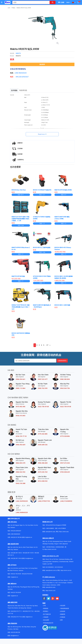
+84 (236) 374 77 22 (28, 613)
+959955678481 (60, 549)
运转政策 (62, 613)
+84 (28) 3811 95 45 (16, 560)
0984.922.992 (21, 474)
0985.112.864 (21, 390)
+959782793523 (50, 549)
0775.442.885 (43, 436)
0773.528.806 (65, 438)
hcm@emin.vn (29, 560)
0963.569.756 (65, 390)
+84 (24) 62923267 (16, 533)
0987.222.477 (43, 381)
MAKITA (18, 53)
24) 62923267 (24, 77)
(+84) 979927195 (44, 503)
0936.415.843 (21, 418)
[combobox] (30, 2)
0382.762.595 (43, 390)
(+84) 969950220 (22, 503)
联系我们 (46, 613)
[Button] (2, 2)
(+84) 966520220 (15, 536)
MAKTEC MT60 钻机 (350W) (63, 190)
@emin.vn (15, 598)
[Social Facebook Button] (44, 600)
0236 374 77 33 (21, 438)
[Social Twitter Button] (49, 600)
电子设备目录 (47, 616)
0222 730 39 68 (43, 409)
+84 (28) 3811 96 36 (16, 555)
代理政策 (62, 619)
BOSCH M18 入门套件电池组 (42, 249)
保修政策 (62, 616)
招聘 (61, 622)
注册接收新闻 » (62, 363)
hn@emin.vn (29, 539)
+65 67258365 (62, 530)
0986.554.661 (21, 381)
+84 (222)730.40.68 (27, 576)
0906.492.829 (21, 447)
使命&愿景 (46, 622)
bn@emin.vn (14, 579)
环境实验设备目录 (48, 625)
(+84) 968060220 (22, 514)
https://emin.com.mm (50, 551)
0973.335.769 (43, 474)
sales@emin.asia (50, 534)
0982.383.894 (65, 381)
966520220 (23, 73)
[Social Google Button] (53, 600)
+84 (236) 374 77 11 (16, 613)
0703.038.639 (65, 474)
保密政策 (46, 610)
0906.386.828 (43, 465)
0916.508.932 (43, 483)
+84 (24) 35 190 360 (16, 539)
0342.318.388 (21, 485)
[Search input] (30, 2)
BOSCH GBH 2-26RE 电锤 (62, 307)
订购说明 (46, 619)
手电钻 (13, 8)
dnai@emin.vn (15, 638)
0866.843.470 (21, 465)
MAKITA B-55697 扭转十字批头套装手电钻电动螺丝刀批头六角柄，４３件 (21, 221)
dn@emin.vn (29, 619)
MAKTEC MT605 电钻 (18, 278)
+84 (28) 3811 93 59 (28, 555)
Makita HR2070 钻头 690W (24, 8)
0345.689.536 (43, 447)
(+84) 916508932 (66, 503)
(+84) (17, 73)
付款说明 (62, 607)
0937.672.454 (65, 465)
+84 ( (17, 77)
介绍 (44, 607)
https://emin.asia (64, 534)
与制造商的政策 (64, 610)
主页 (9, 8)
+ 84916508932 (50, 530)
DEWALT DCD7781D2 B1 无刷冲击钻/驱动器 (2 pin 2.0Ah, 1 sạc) (21, 309)
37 (47, 347)
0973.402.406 (21, 409)
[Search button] (53, 2)
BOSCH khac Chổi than (19, 190)
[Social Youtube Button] (57, 600)
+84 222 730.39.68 (16, 576)
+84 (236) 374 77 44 (16, 619)
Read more (41, 134)
